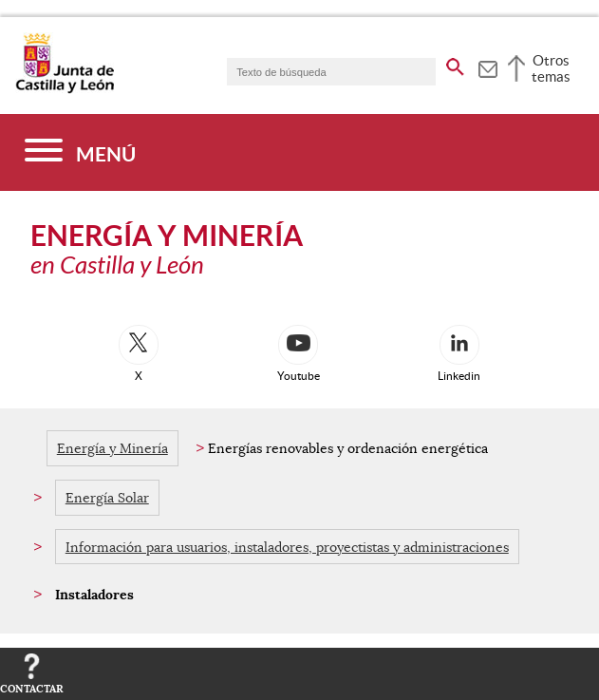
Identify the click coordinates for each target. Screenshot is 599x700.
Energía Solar (107, 498)
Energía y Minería (112, 448)
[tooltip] (487, 66)
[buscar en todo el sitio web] (455, 64)
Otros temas (551, 68)
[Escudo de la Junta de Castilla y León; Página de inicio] (65, 89)
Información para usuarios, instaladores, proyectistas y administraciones (287, 547)
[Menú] (80, 152)
